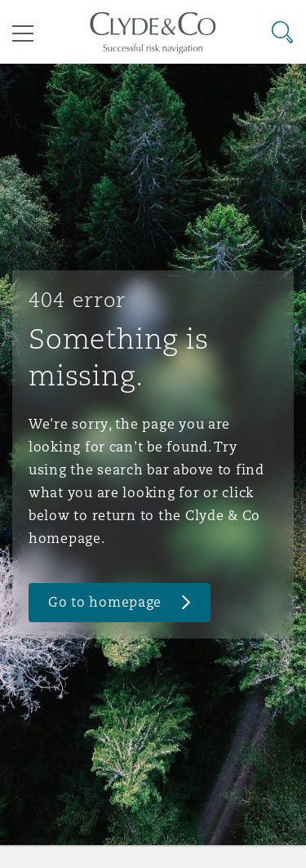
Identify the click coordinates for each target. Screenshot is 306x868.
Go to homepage (105, 602)
